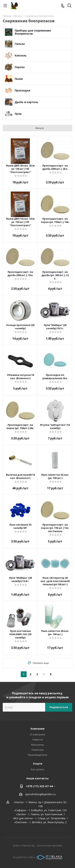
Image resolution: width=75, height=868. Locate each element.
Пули (18, 114)
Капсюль (21, 55)
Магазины (38, 745)
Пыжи (19, 79)
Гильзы (20, 44)
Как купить (38, 769)
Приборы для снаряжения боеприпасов (33, 32)
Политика (37, 750)
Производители (37, 755)
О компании (37, 734)
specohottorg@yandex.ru (40, 794)
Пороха (20, 67)
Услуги (38, 764)
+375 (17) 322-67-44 (39, 786)
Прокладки (22, 90)
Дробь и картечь (26, 102)
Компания (37, 729)
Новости (38, 740)
